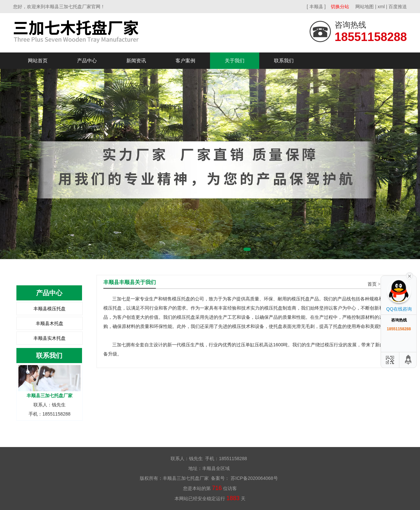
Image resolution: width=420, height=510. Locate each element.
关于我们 (235, 61)
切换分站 (340, 7)
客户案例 (185, 61)
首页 (372, 284)
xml (381, 7)
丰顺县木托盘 (50, 323)
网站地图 (365, 7)
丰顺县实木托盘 (50, 338)
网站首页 (38, 61)
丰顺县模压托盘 (50, 309)
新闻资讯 (136, 61)
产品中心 (87, 61)
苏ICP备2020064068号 (253, 478)
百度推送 (398, 7)
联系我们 (284, 61)
